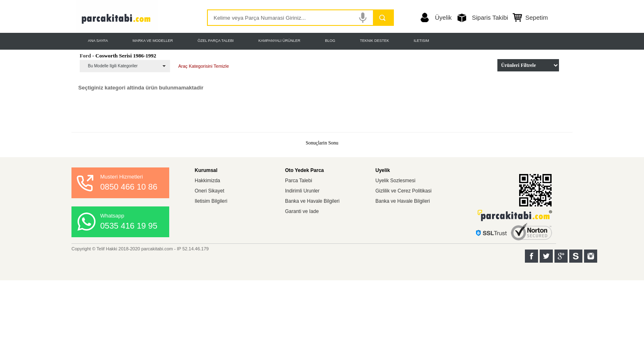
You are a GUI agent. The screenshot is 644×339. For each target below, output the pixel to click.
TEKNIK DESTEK (374, 41)
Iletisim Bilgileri (211, 201)
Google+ (561, 256)
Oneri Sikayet (209, 191)
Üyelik (443, 17)
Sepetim (537, 17)
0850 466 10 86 (129, 187)
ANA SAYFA (98, 41)
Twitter (546, 256)
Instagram (591, 256)
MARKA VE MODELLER (153, 41)
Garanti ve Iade (302, 211)
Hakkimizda (207, 181)
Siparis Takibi (490, 17)
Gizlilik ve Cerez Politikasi (404, 191)
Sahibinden (576, 256)
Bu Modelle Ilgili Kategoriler (113, 66)
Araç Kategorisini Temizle (204, 66)
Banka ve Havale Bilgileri (312, 201)
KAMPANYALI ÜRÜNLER (279, 41)
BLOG (330, 41)
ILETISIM (421, 41)
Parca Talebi (299, 181)
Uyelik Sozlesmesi (395, 181)
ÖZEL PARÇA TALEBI (216, 41)
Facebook (531, 256)
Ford (85, 56)
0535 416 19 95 (129, 226)
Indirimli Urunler (302, 191)
